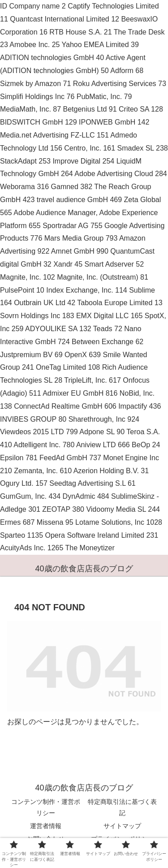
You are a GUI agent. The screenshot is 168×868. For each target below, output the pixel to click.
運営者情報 (46, 826)
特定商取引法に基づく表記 (122, 807)
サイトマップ (122, 826)
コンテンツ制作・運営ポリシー (46, 807)
